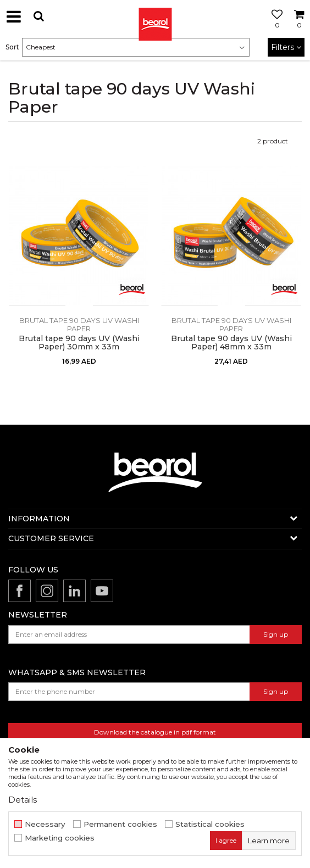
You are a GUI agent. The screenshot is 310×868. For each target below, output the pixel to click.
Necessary (45, 824)
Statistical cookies (210, 824)
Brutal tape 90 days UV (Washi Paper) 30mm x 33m (79, 343)
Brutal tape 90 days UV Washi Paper (79, 324)
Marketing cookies (60, 838)
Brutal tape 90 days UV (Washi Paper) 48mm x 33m (231, 343)
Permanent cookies (120, 824)
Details (23, 800)
